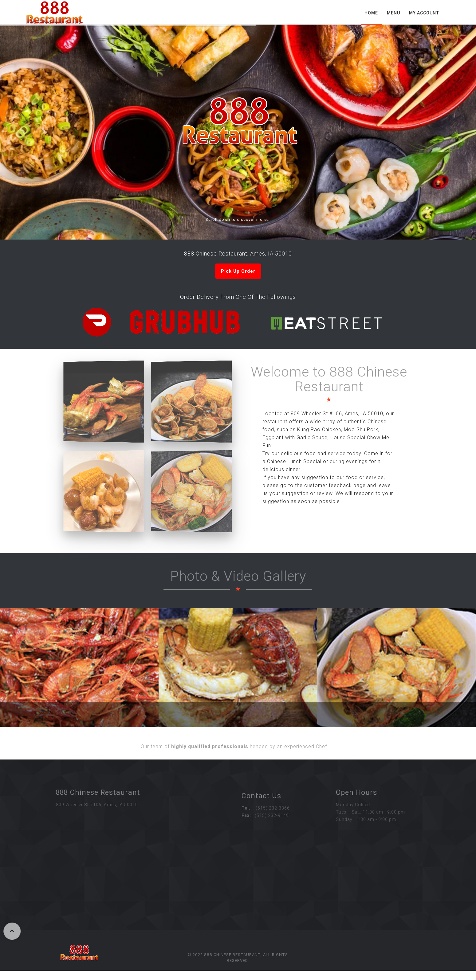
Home (371, 13)
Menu (393, 13)
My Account (424, 13)
